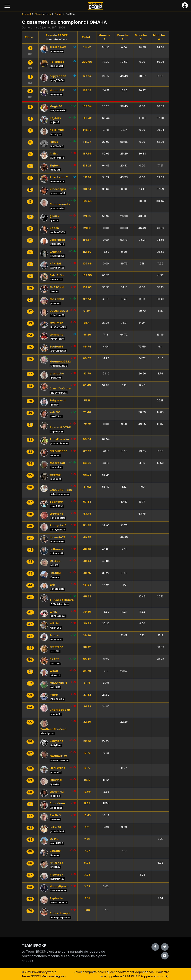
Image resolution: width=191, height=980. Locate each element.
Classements (43, 14)
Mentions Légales (54, 976)
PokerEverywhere (44, 972)
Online (58, 14)
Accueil (26, 14)
